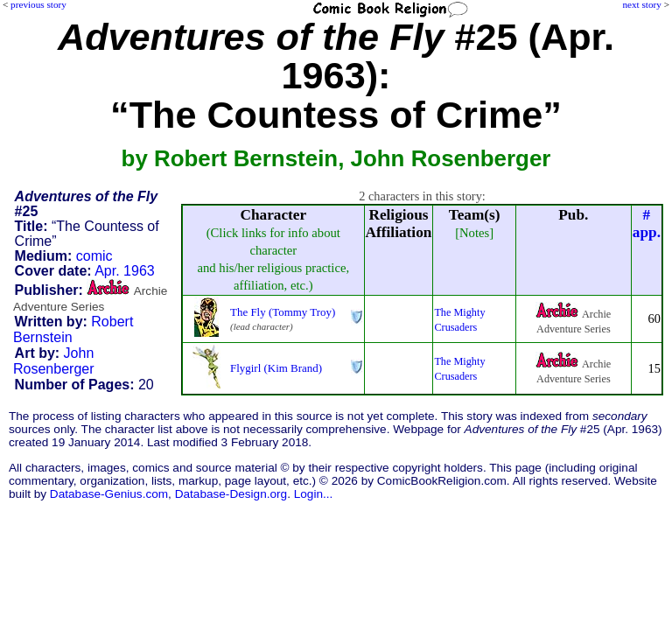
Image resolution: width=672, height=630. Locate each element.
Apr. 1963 (125, 271)
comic (94, 256)
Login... (314, 494)
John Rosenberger (54, 361)
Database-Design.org (231, 494)
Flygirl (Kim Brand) (276, 368)
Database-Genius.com (109, 494)
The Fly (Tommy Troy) (283, 312)
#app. (647, 224)
